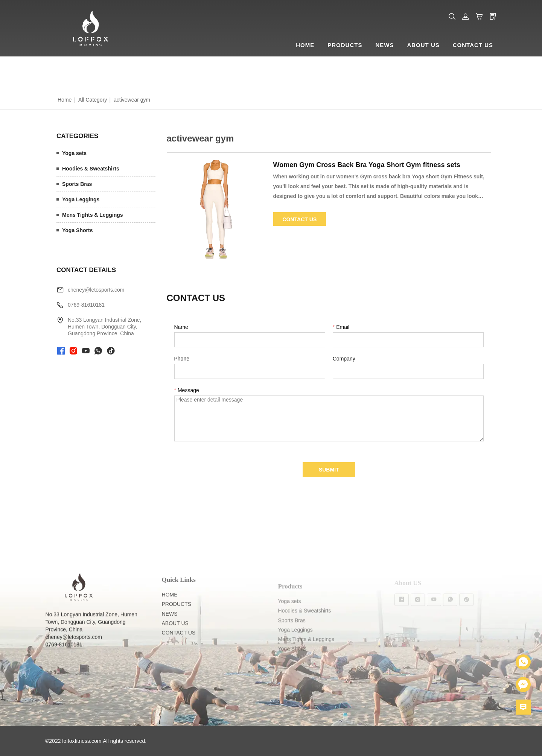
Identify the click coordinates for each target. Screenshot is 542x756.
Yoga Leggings (81, 199)
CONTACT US (179, 644)
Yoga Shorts (77, 230)
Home (65, 100)
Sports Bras (77, 184)
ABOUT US (175, 635)
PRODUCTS (177, 616)
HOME (170, 606)
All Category (93, 100)
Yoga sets (74, 153)
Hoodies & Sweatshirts (91, 169)
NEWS (170, 625)
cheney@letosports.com (96, 290)
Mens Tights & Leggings (93, 215)
